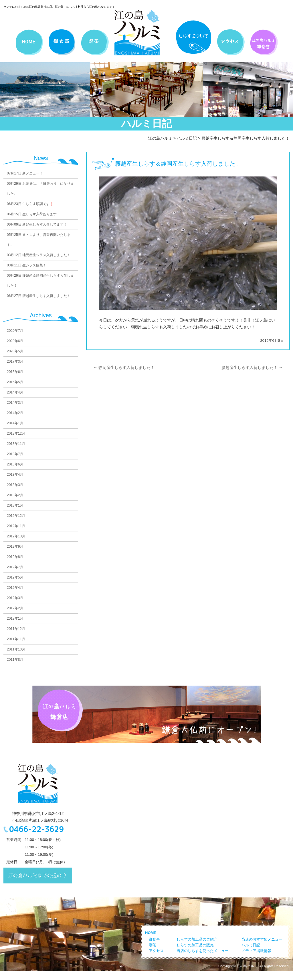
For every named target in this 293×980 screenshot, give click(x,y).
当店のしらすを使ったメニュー (203, 951)
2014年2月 (15, 413)
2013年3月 (15, 485)
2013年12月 (16, 433)
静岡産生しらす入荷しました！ (124, 367)
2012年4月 (15, 588)
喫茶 (153, 945)
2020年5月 (15, 351)
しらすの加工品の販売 (195, 945)
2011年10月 (16, 649)
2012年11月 (16, 526)
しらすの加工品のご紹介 (197, 939)
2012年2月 (15, 608)
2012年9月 (15, 547)
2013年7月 (15, 454)
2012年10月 (16, 536)
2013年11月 (16, 444)
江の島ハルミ (160, 138)
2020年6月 (15, 341)
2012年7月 (15, 567)
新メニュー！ (25, 173)
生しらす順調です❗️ (30, 204)
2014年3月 (15, 403)
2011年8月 (15, 660)
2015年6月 (15, 372)
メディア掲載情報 (256, 951)
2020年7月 (15, 331)
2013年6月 (15, 464)
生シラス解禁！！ (28, 265)
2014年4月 (15, 392)
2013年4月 (15, 475)
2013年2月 (15, 495)
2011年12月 (16, 629)
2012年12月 (16, 516)
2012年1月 (15, 618)
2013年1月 (15, 505)
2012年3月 (15, 598)
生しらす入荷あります (32, 214)
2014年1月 (15, 423)
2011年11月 (16, 639)
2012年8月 (15, 557)
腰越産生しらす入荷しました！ (39, 296)
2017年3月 (15, 362)
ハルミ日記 (187, 138)
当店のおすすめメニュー (262, 939)
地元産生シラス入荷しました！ (39, 255)
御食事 (154, 939)
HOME (151, 933)
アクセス (156, 951)
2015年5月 (15, 382)
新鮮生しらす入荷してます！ (37, 224)
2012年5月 (15, 577)
